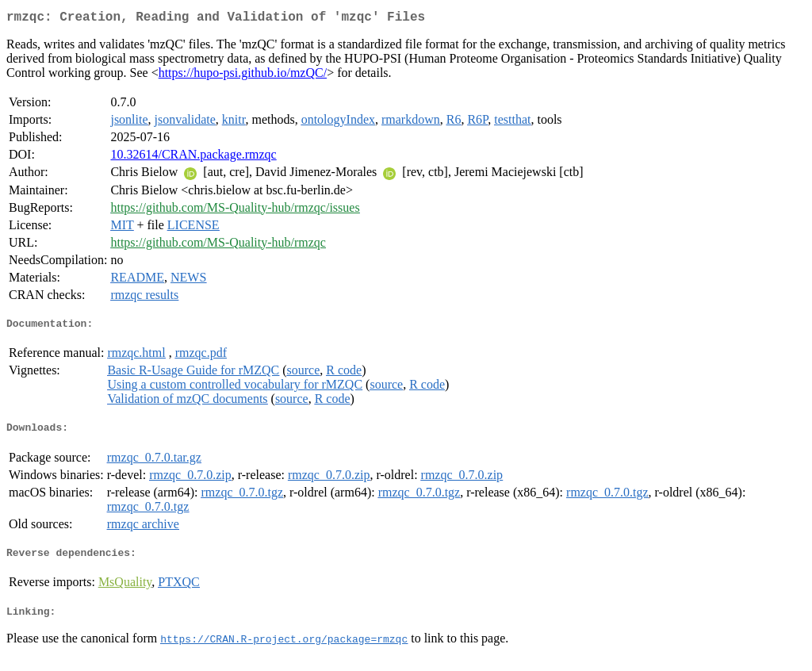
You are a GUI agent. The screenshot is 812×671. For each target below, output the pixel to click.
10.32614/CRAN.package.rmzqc (193, 157)
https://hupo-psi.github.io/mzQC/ (243, 76)
